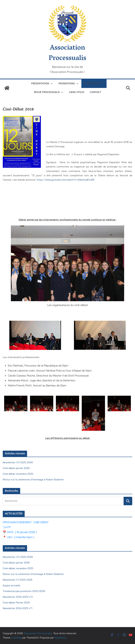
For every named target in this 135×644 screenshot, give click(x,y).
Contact (95, 92)
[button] (51, 84)
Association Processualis (67, 53)
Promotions (67, 83)
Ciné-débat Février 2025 (16, 603)
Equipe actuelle (11, 585)
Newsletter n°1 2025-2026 (18, 580)
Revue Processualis (47, 92)
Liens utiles (77, 92)
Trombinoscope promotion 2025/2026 (24, 591)
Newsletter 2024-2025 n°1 (17, 608)
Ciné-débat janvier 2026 (16, 468)
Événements (92, 83)
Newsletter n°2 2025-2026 (18, 462)
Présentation (40, 83)
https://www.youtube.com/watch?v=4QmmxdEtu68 (65, 180)
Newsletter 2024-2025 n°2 (18, 597)
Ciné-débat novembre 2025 (18, 474)
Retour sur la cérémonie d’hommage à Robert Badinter (33, 480)
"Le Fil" (7, 527)
